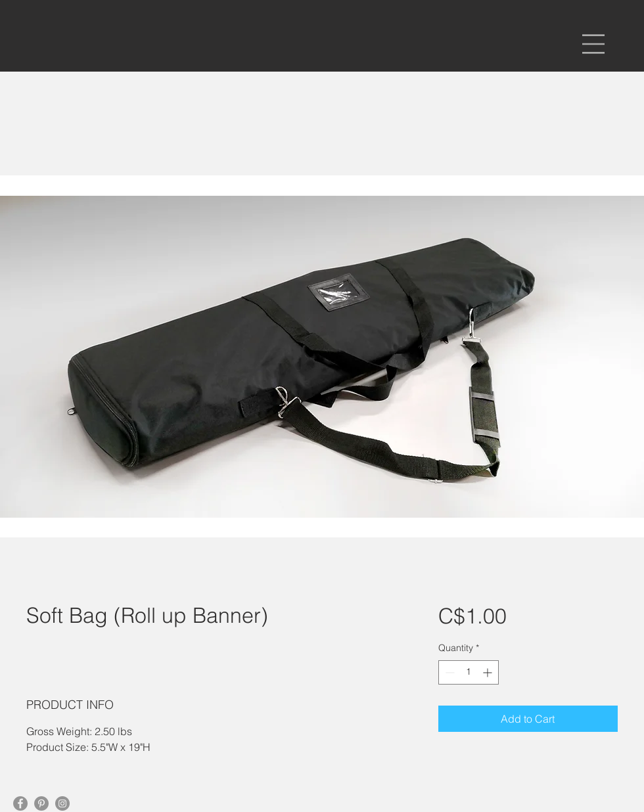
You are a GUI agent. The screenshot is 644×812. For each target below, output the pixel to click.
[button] (593, 44)
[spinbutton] (469, 672)
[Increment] (489, 672)
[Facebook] (20, 803)
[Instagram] (62, 803)
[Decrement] (448, 672)
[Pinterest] (41, 803)
